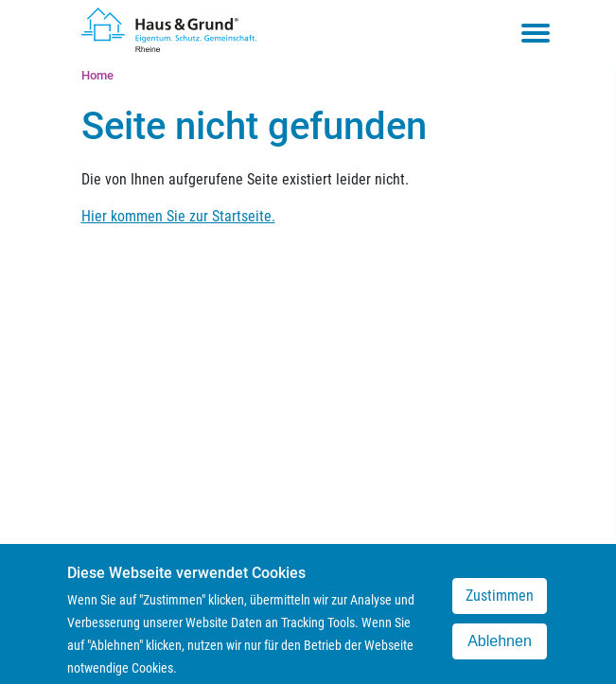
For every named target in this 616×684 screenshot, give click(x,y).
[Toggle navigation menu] (536, 33)
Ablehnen (500, 649)
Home (97, 75)
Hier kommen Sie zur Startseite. (178, 216)
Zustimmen (500, 604)
